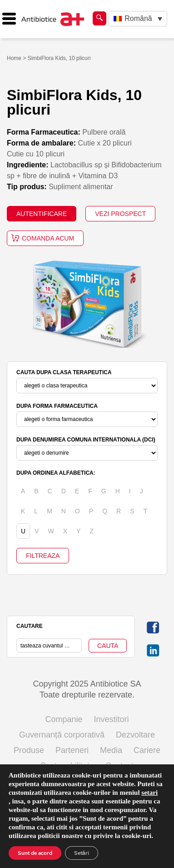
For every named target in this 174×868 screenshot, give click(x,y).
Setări (82, 853)
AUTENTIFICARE (42, 214)
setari (149, 793)
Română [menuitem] (138, 18)
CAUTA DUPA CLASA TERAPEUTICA (64, 372)
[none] (138, 19)
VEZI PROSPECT (120, 214)
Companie (64, 719)
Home (14, 58)
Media (111, 750)
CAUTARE (30, 626)
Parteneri (72, 750)
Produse (29, 750)
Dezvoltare (135, 735)
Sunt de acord (35, 853)
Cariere (147, 750)
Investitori (112, 719)
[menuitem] (138, 19)
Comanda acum (48, 238)
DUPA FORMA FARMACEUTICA (57, 406)
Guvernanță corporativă (62, 735)
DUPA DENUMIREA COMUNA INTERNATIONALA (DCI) (86, 440)
